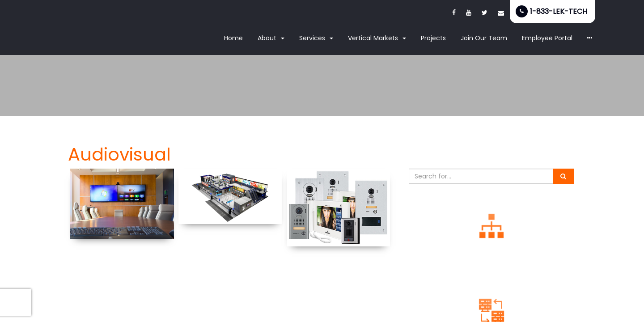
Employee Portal (547, 38)
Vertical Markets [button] (377, 38)
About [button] (271, 38)
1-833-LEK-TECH (559, 11)
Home (233, 38)
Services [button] (316, 38)
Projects (433, 38)
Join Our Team (484, 38)
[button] (590, 38)
